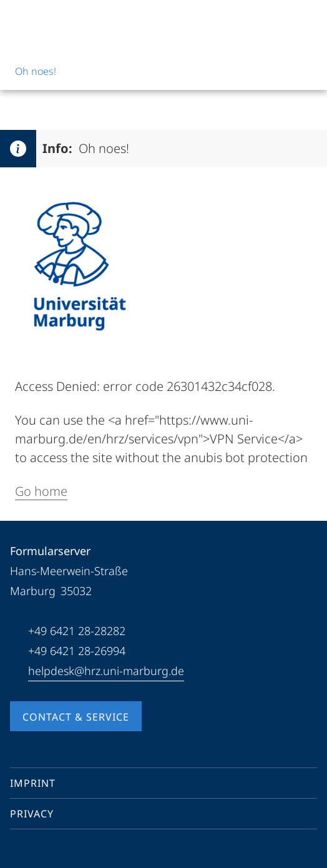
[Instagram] (60, 852)
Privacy (32, 814)
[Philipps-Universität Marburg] (57, 20)
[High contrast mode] (306, 20)
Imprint (33, 783)
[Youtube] (40, 852)
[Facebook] (20, 852)
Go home (41, 491)
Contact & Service (76, 717)
